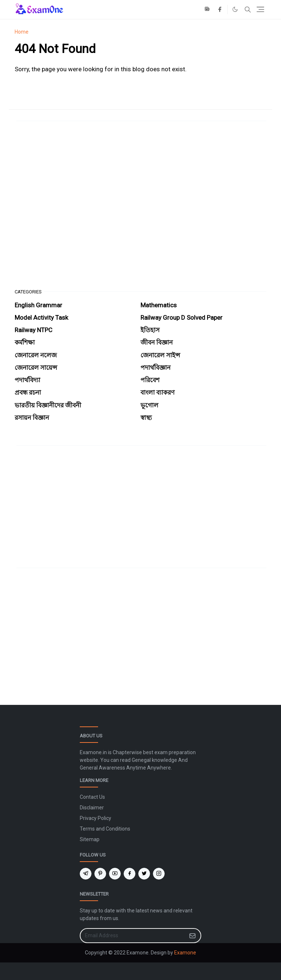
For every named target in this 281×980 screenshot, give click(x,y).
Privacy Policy (95, 818)
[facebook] (220, 10)
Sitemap (90, 839)
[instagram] (159, 874)
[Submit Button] (192, 936)
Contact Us (92, 797)
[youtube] (115, 874)
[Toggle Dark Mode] (235, 9)
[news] (208, 10)
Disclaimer (92, 808)
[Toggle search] (248, 10)
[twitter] (144, 874)
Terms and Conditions (105, 829)
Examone (185, 953)
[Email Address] (133, 936)
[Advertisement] (140, 205)
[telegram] (86, 874)
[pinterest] (100, 874)
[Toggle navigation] (260, 9)
